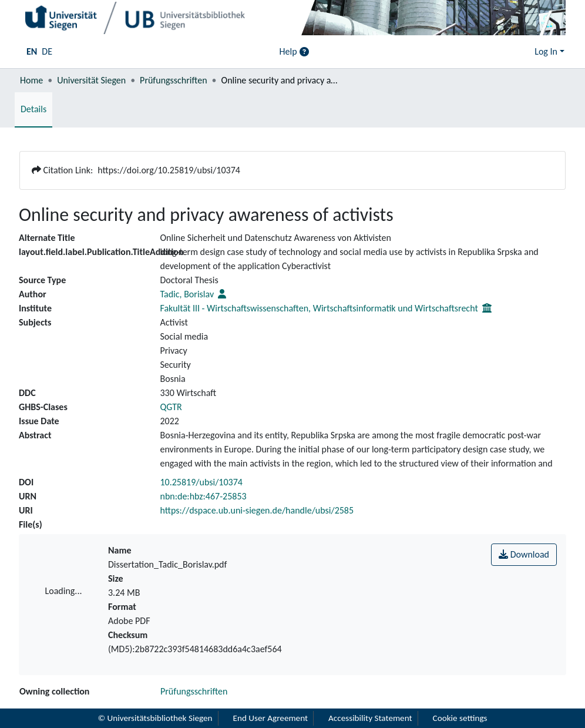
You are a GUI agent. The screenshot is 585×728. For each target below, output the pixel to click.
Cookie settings (460, 718)
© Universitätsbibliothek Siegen (155, 718)
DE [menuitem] (47, 51)
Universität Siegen (91, 80)
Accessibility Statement (370, 718)
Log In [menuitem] (546, 51)
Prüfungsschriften (173, 80)
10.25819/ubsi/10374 (201, 482)
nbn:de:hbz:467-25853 (204, 496)
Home (31, 80)
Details (33, 109)
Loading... (64, 591)
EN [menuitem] (32, 51)
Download (524, 554)
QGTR (171, 407)
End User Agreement (271, 718)
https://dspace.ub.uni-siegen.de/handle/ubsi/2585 (257, 510)
